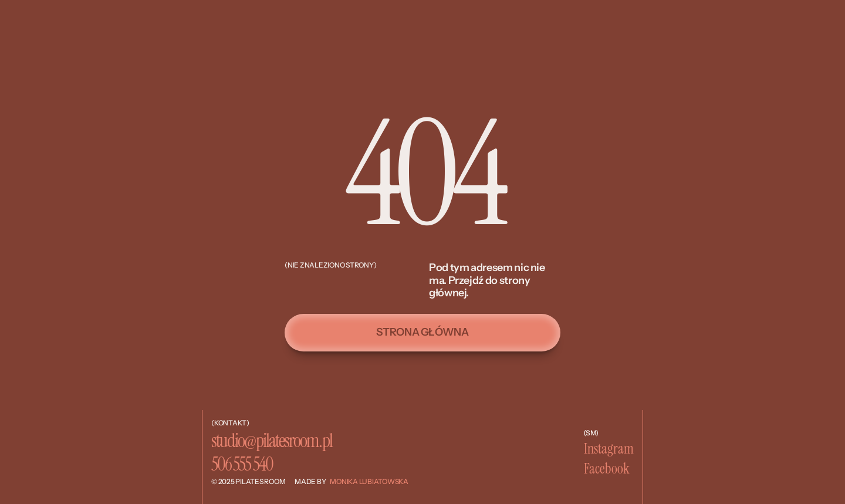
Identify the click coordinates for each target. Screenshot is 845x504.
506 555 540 (242, 464)
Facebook (607, 469)
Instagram (609, 449)
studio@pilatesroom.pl (272, 441)
